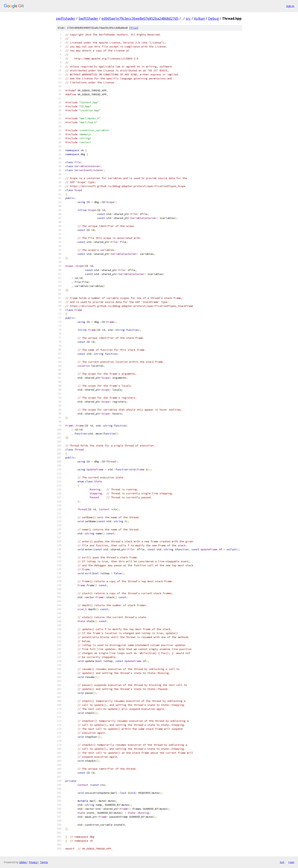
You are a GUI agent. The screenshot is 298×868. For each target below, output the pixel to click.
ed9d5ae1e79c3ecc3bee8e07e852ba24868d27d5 (140, 18)
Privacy (33, 862)
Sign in (290, 6)
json (291, 862)
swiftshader (66, 18)
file (134, 28)
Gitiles (23, 862)
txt (282, 862)
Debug (214, 18)
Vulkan (199, 18)
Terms (44, 862)
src (188, 18)
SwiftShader (88, 18)
